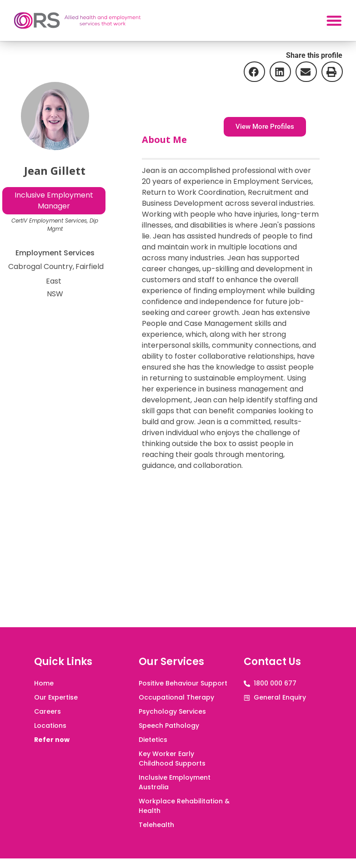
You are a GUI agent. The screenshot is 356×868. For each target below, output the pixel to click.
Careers (48, 711)
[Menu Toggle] (332, 20)
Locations (50, 726)
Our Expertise (56, 697)
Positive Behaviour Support (183, 683)
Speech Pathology (169, 726)
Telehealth (156, 825)
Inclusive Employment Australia (175, 782)
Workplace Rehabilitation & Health (184, 806)
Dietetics (153, 740)
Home (44, 683)
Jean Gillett (55, 170)
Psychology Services (172, 711)
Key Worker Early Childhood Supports (172, 759)
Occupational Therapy (176, 697)
